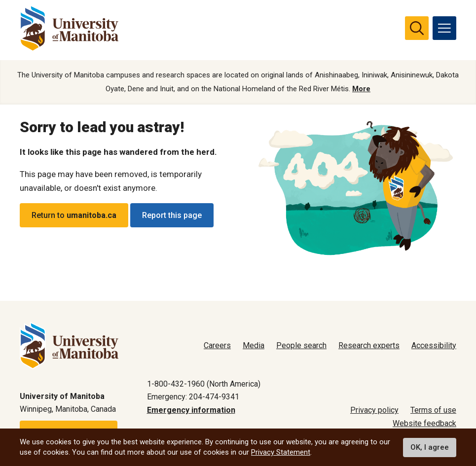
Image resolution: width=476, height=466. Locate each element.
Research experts (369, 345)
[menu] (444, 28)
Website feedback (424, 423)
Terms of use (433, 410)
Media (254, 345)
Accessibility (434, 345)
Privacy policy (374, 410)
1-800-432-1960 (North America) (204, 384)
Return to (74, 215)
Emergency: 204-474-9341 (193, 397)
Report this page (172, 215)
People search (301, 345)
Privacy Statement (281, 452)
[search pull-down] (417, 28)
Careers (217, 345)
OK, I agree (430, 447)
